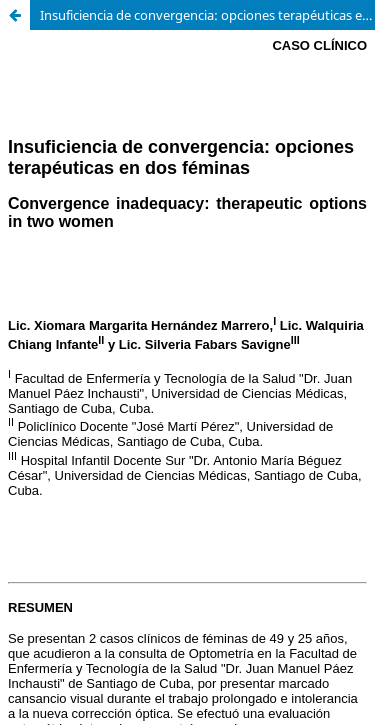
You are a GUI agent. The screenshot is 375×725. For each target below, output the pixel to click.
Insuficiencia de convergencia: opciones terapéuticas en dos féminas (207, 15)
